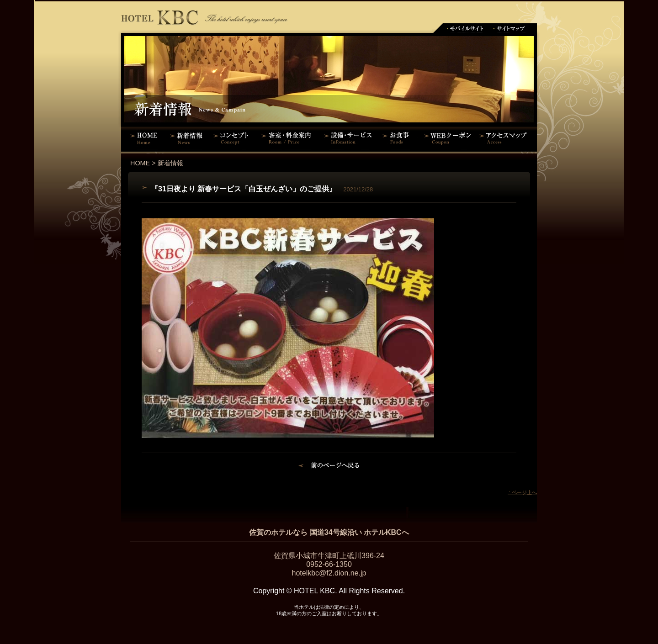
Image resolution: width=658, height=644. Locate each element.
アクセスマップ (507, 138)
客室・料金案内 (288, 138)
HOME (144, 138)
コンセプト (233, 138)
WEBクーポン (448, 138)
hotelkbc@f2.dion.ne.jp (329, 573)
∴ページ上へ (522, 492)
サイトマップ (509, 28)
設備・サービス (350, 138)
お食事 (399, 138)
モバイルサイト (465, 28)
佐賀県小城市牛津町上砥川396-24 (329, 556)
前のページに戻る (329, 467)
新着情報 (188, 138)
